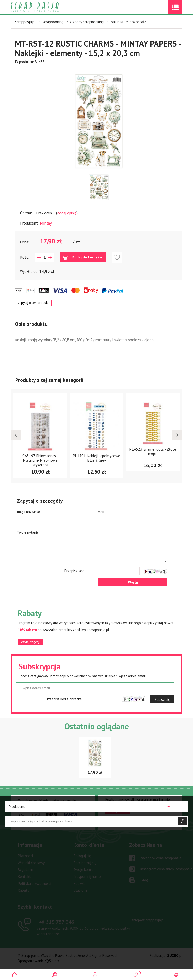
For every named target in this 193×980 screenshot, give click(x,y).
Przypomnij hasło (87, 876)
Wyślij (133, 582)
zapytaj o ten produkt (33, 303)
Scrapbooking (53, 22)
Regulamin (26, 869)
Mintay (46, 223)
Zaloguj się (82, 856)
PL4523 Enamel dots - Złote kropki (153, 451)
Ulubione (80, 890)
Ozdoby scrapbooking (87, 22)
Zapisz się (162, 699)
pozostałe (138, 22)
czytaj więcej (30, 642)
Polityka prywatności (34, 883)
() (137, 973)
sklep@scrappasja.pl (148, 920)
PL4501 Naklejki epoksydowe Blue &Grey (96, 458)
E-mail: (100, 512)
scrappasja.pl (25, 22)
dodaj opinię (67, 213)
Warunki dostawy (31, 863)
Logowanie (97, 975)
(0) (177, 975)
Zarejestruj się (85, 863)
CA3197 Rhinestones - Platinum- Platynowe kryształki (40, 460)
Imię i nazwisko (29, 512)
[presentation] (16, 435)
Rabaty (23, 890)
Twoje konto (83, 869)
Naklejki (117, 22)
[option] (99, 119)
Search (56, 975)
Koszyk (79, 883)
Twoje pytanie (28, 532)
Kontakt (24, 876)
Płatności (25, 856)
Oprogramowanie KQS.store (39, 961)
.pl (175, 956)
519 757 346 (56, 922)
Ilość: (25, 257)
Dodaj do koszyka (87, 257)
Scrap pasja (45, 7)
